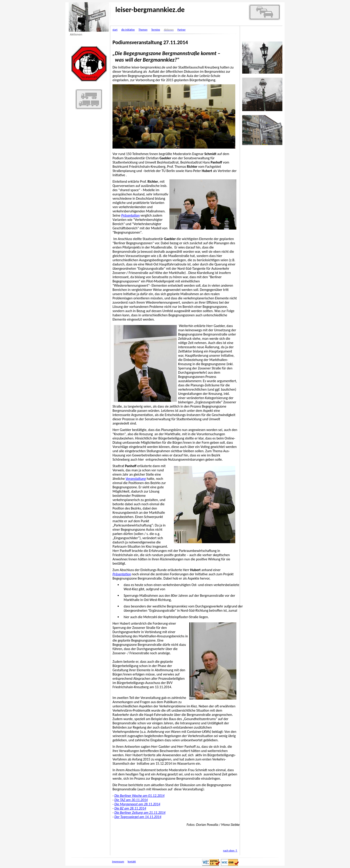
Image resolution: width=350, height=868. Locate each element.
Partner (181, 30)
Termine (156, 30)
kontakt (132, 862)
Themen (143, 30)
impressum (118, 862)
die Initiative (128, 30)
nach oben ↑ (230, 851)
